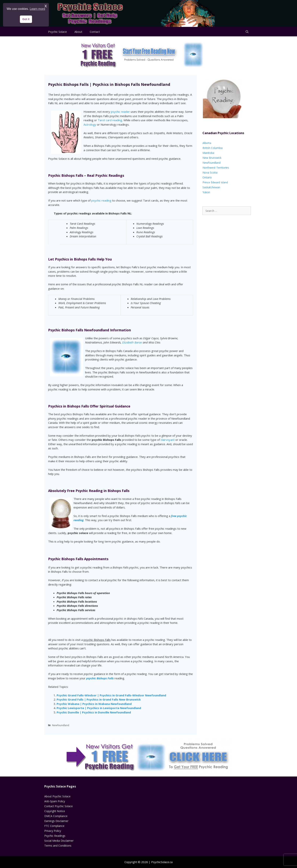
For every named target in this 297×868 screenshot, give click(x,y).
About (78, 32)
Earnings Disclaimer (56, 821)
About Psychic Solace (57, 796)
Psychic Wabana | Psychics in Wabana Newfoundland (94, 704)
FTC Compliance (54, 826)
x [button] (46, 6)
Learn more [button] (38, 9)
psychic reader (120, 112)
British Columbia (213, 148)
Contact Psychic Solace (59, 806)
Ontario (207, 177)
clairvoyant (168, 440)
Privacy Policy (53, 831)
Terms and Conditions (58, 846)
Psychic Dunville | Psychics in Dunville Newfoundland (94, 712)
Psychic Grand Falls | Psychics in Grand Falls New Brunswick (99, 699)
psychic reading (101, 200)
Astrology (90, 124)
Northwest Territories (216, 168)
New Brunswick (212, 158)
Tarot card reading (110, 120)
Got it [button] (26, 19)
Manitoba (208, 153)
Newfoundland (61, 725)
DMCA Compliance (56, 816)
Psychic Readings (55, 836)
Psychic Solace (57, 32)
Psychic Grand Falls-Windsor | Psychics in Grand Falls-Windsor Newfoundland (111, 695)
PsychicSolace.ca (162, 862)
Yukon (206, 192)
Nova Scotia (210, 172)
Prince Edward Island (215, 182)
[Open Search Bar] (247, 32)
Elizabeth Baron (132, 342)
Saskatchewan (211, 187)
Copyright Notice (55, 811)
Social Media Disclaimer (59, 841)
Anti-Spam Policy (55, 801)
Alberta (207, 143)
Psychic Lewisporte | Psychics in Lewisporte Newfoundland (99, 708)
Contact (95, 32)
